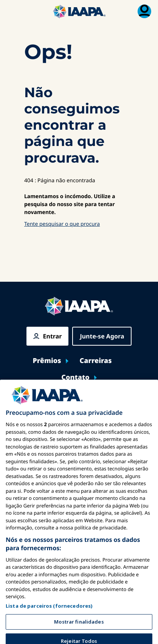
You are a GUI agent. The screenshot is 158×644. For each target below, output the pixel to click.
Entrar (53, 336)
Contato (75, 378)
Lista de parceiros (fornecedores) (49, 616)
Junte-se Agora (102, 336)
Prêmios (47, 361)
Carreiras (96, 361)
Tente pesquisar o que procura (62, 224)
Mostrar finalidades (79, 632)
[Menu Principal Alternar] (14, 11)
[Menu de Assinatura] (144, 11)
